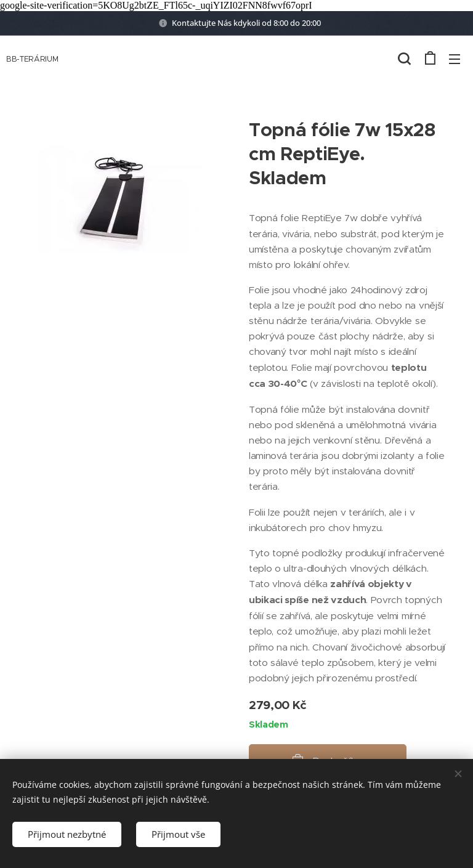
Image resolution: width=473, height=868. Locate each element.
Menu (455, 59)
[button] (404, 59)
